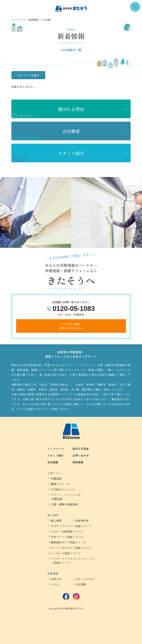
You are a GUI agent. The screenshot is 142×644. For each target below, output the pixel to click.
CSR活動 (81, 584)
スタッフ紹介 (48, 156)
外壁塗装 (56, 478)
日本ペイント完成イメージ (67, 537)
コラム (55, 584)
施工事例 (53, 515)
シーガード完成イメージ (66, 553)
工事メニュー (55, 473)
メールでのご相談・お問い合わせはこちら (71, 326)
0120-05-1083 (74, 309)
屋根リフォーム (60, 484)
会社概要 (46, 134)
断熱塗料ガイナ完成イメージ (68, 542)
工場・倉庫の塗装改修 (64, 504)
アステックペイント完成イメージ (71, 526)
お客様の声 (82, 521)
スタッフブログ (85, 579)
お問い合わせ (81, 455)
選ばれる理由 (48, 112)
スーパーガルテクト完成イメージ (71, 548)
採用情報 (78, 462)
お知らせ (56, 579)
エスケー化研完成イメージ (67, 531)
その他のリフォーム (63, 489)
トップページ (18, 20)
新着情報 (33, 20)
